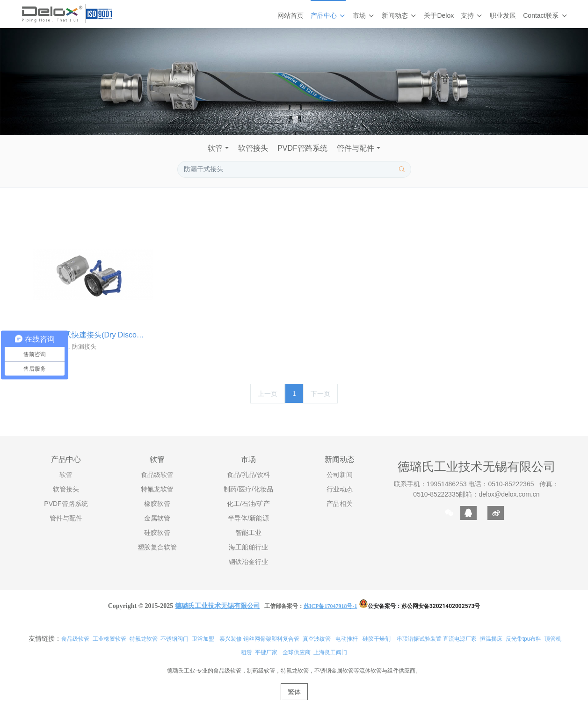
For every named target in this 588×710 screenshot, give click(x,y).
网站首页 (290, 15)
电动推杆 (347, 639)
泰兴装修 (231, 639)
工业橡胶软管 (109, 639)
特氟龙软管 (144, 639)
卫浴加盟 (203, 639)
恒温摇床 (491, 639)
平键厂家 (266, 653)
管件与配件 (356, 148)
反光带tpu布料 (524, 639)
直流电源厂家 (460, 639)
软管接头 (253, 148)
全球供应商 (297, 653)
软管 (215, 148)
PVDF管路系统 (302, 148)
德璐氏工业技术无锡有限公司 (477, 468)
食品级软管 (75, 639)
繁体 (294, 692)
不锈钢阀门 (174, 639)
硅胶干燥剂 (377, 639)
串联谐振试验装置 (419, 639)
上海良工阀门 (330, 653)
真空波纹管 (317, 639)
